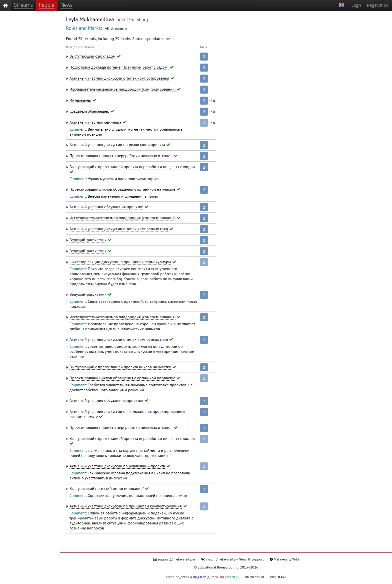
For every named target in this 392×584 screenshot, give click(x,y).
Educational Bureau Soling (218, 567)
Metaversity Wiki (286, 559)
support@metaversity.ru (176, 559)
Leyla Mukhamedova (90, 19)
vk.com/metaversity (220, 559)
